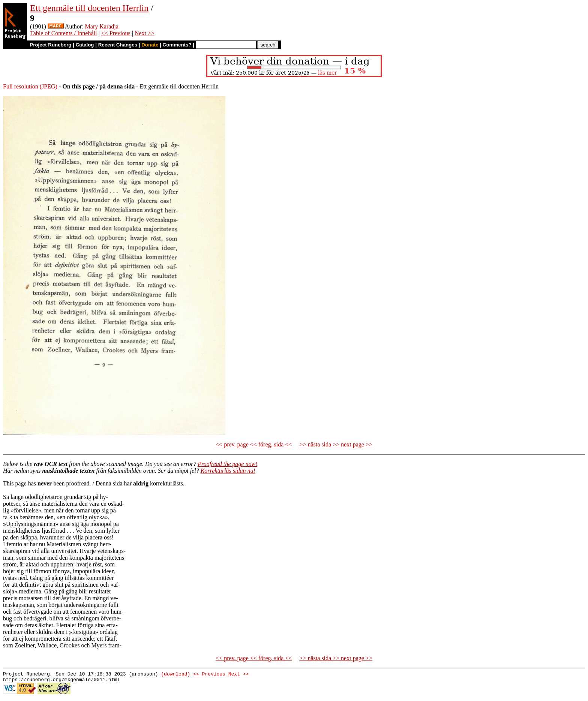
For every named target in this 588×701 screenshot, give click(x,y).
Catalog (85, 45)
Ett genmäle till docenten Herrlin (89, 8)
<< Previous (116, 33)
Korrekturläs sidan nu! (228, 471)
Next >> (145, 33)
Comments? (177, 45)
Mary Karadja (102, 26)
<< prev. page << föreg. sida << (254, 444)
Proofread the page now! (227, 464)
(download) (175, 675)
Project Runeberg (50, 45)
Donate (150, 45)
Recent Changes (118, 45)
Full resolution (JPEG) (30, 86)
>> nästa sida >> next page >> (336, 444)
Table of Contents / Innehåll (63, 33)
